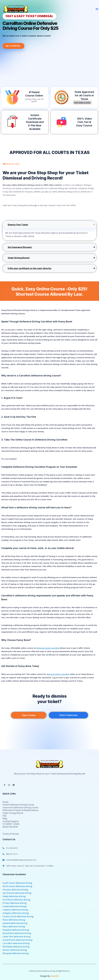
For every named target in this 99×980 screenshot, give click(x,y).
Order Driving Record (13, 813)
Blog (5, 818)
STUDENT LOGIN (11, 824)
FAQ (5, 816)
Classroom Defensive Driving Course (20, 808)
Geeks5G (55, 976)
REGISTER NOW (10, 827)
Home (5, 802)
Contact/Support (11, 821)
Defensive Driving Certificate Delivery (21, 810)
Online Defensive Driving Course (18, 805)
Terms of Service (11, 834)
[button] (97, 9)
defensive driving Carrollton (48, 648)
